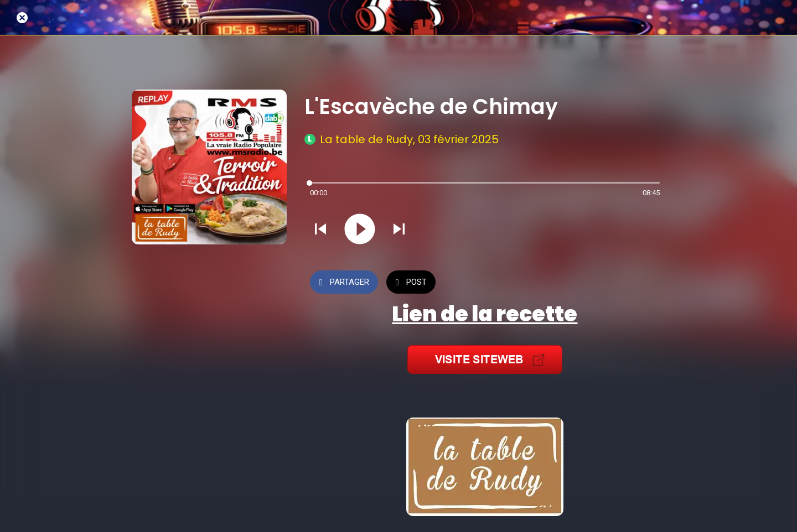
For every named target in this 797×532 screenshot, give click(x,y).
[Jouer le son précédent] (320, 230)
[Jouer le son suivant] (399, 230)
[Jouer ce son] (360, 230)
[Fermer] (22, 18)
